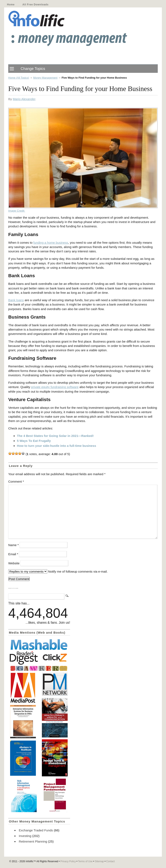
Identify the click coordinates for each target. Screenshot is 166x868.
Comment (16, 481)
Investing (25, 836)
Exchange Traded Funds (36, 830)
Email (13, 554)
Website (14, 563)
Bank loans (16, 300)
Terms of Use (85, 861)
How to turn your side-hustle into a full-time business (57, 446)
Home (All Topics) (19, 78)
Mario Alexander (24, 99)
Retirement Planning (33, 841)
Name (14, 545)
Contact (110, 861)
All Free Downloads (35, 5)
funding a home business (51, 243)
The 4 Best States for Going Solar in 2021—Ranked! (55, 436)
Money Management (45, 78)
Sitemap (99, 861)
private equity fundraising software (55, 387)
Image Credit (17, 211)
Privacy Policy (68, 861)
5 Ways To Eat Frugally (34, 441)
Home (11, 5)
